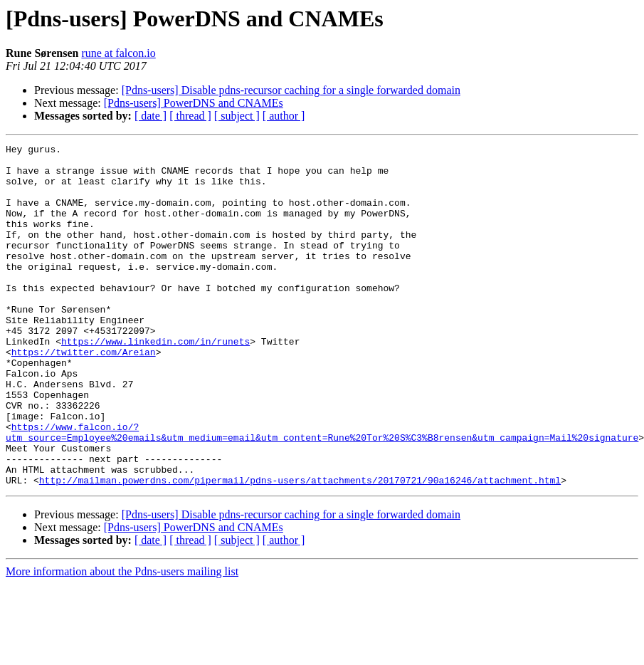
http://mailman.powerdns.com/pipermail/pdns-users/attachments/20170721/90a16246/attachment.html (300, 548)
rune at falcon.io (118, 53)
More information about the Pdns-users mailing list (122, 640)
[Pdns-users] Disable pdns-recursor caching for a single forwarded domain (291, 90)
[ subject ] (237, 116)
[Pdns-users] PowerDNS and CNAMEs (194, 103)
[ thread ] (190, 116)
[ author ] (284, 116)
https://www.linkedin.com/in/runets (155, 382)
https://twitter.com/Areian (84, 394)
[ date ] (151, 116)
